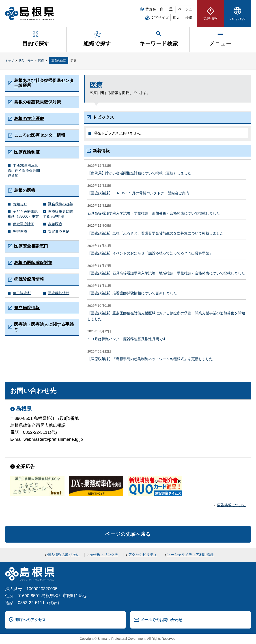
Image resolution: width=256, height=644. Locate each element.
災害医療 (20, 231)
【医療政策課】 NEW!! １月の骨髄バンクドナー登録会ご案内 (138, 193)
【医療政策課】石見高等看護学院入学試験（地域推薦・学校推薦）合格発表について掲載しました (166, 273)
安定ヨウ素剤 (59, 231)
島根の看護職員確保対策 (38, 102)
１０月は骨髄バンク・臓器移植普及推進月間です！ (129, 339)
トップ (10, 61)
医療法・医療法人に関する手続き (44, 327)
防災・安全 (26, 61)
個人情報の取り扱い (63, 555)
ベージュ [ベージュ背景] (185, 9)
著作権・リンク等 (104, 555)
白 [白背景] (162, 9)
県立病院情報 (27, 308)
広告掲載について (231, 505)
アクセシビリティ (143, 555)
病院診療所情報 (29, 279)
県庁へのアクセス (30, 620)
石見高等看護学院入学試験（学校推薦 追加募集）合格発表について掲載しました (154, 213)
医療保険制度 (27, 152)
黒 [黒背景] (171, 9)
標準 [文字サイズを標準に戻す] (189, 18)
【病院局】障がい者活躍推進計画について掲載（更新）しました (139, 173)
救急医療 (55, 224)
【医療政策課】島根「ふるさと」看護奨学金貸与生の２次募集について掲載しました (155, 233)
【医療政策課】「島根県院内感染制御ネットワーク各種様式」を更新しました (150, 359)
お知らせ (20, 204)
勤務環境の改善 (60, 204)
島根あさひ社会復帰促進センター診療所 (44, 83)
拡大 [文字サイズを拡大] (176, 18)
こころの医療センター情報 (40, 135)
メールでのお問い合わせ (161, 620)
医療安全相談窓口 (31, 246)
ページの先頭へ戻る (128, 534)
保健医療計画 (24, 224)
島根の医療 (25, 190)
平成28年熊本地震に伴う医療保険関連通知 (24, 171)
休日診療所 (22, 293)
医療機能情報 (59, 293)
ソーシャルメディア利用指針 (190, 555)
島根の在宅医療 (29, 119)
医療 (41, 61)
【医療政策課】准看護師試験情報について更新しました (132, 293)
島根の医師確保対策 (33, 263)
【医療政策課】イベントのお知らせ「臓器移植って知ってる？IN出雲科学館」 (150, 253)
